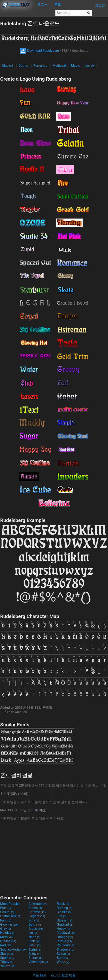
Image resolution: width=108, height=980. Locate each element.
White (63, 962)
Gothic (23, 66)
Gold (35, 924)
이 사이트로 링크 (63, 976)
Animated (38, 904)
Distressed (11, 916)
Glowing (9, 924)
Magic (76, 66)
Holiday (8, 933)
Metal (6, 937)
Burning (64, 908)
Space (63, 954)
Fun (6, 920)
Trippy (7, 962)
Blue (6, 908)
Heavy (64, 929)
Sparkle (8, 958)
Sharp (7, 954)
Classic (64, 912)
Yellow (8, 966)
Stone (63, 958)
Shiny (35, 954)
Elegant (8, 66)
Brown (35, 908)
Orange (65, 937)
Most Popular (10, 904)
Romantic (40, 66)
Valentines (38, 962)
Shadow (65, 950)
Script (35, 950)
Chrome (37, 912)
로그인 (100, 5)
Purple (64, 941)
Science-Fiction (13, 950)
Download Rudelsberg (39, 51)
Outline (8, 941)
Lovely (90, 66)
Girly (34, 920)
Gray (6, 929)
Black (64, 904)
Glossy (65, 920)
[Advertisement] (54, 857)
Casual (7, 912)
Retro (34, 945)
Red (6, 945)
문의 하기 (39, 976)
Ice (33, 933)
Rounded (66, 945)
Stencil (35, 958)
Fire (62, 916)
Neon (34, 937)
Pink (35, 941)
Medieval (59, 66)
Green (36, 929)
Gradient (65, 924)
